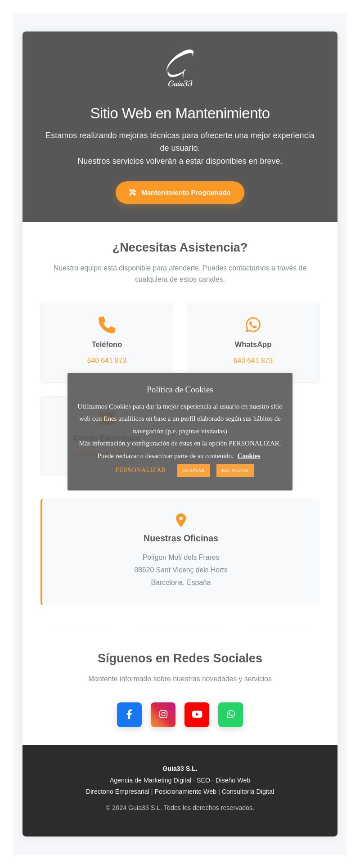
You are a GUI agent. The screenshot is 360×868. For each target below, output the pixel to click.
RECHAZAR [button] (235, 470)
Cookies (249, 456)
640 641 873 (107, 361)
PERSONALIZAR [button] (141, 470)
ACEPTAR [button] (194, 470)
